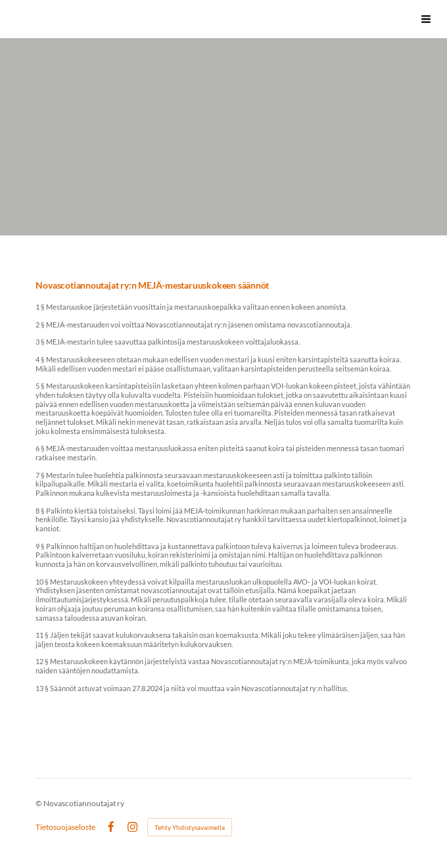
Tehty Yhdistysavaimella (190, 827)
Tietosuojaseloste (65, 827)
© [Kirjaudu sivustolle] (39, 803)
